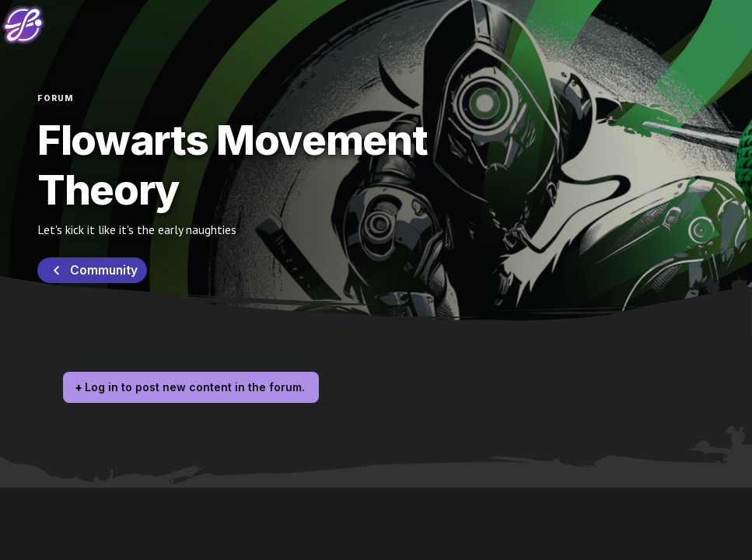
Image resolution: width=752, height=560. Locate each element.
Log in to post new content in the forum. (195, 387)
